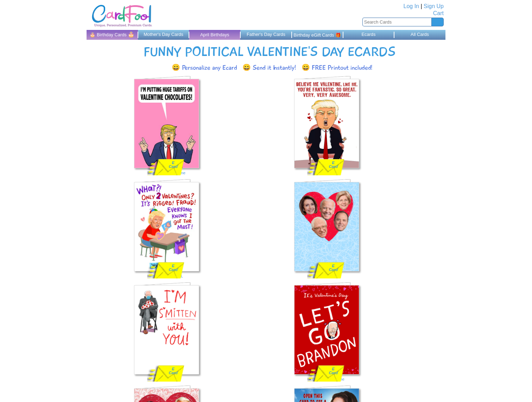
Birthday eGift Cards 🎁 (317, 35)
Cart (438, 13)
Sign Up (434, 6)
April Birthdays (215, 35)
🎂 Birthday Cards (112, 34)
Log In (411, 6)
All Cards (420, 34)
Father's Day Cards (266, 34)
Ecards (368, 34)
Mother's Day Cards (163, 34)
